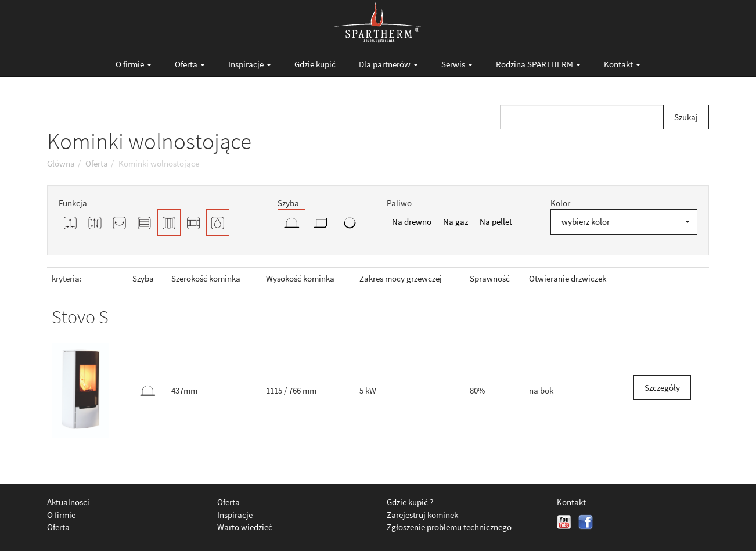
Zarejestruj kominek (422, 515)
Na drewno (412, 222)
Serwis (457, 64)
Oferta (190, 64)
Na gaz (456, 222)
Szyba (143, 278)
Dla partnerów (388, 64)
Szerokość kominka (206, 278)
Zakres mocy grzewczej (401, 278)
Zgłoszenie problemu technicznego (449, 527)
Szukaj (686, 117)
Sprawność (490, 278)
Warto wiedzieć (245, 527)
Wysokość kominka (300, 278)
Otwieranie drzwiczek (568, 278)
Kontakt (622, 64)
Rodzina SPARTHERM (538, 64)
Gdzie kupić (315, 64)
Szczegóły (662, 388)
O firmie (134, 64)
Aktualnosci (68, 502)
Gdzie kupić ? (410, 502)
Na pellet (496, 222)
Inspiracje (250, 64)
